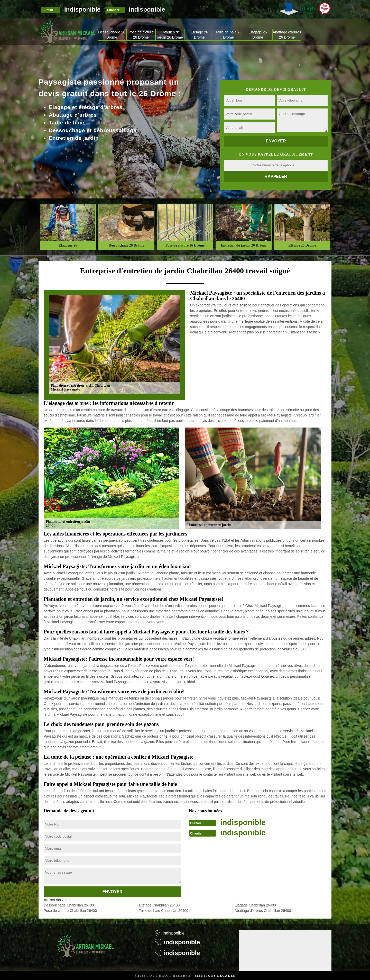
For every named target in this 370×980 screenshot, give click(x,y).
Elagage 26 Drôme (258, 35)
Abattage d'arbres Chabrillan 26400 (263, 911)
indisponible (82, 9)
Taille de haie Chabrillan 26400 (164, 911)
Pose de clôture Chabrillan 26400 (70, 911)
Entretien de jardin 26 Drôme (170, 35)
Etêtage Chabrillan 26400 (159, 905)
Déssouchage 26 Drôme (112, 35)
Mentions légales (215, 976)
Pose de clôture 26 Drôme (141, 35)
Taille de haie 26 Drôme (229, 35)
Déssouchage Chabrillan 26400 (69, 905)
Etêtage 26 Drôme (199, 35)
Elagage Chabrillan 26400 (255, 905)
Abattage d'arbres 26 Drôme (287, 35)
